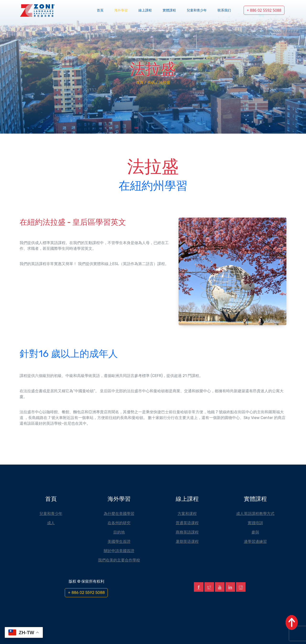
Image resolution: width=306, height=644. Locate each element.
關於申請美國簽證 (119, 551)
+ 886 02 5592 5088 (264, 10)
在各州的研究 (119, 523)
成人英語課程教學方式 (255, 513)
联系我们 (224, 10)
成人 (51, 523)
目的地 (119, 532)
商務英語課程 (187, 532)
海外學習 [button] (121, 10)
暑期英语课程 (187, 541)
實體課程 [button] (169, 10)
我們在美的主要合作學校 (119, 560)
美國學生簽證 (119, 541)
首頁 (100, 10)
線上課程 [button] (145, 10)
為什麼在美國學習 (119, 513)
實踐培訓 (255, 523)
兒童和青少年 (197, 10)
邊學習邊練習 (255, 541)
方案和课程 (187, 513)
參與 (255, 532)
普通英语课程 (187, 523)
